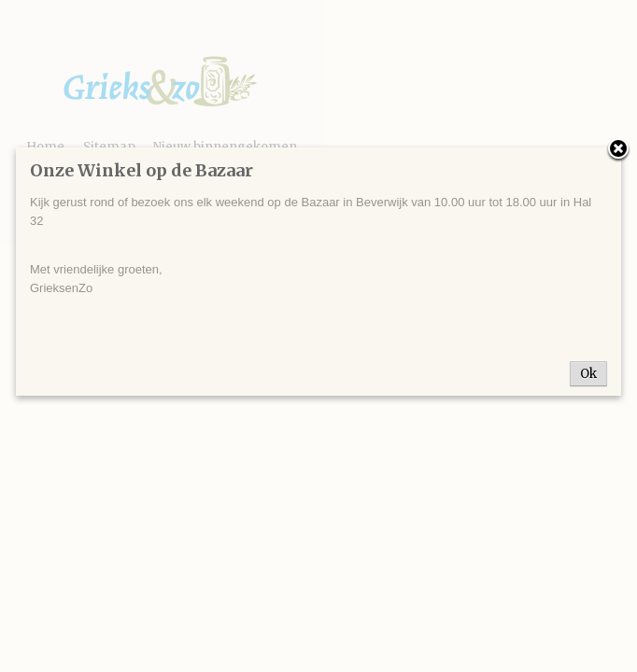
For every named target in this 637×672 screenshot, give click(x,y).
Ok (588, 374)
